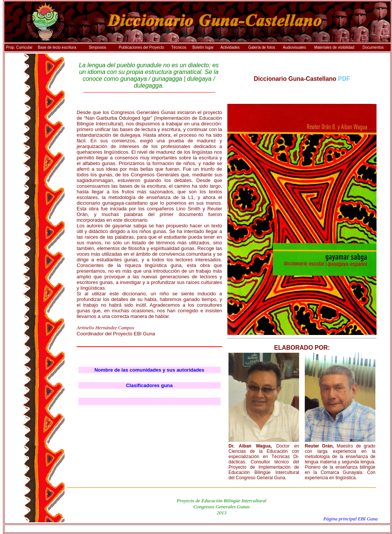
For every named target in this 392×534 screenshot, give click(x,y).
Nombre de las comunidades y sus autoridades (149, 370)
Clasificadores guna (150, 385)
